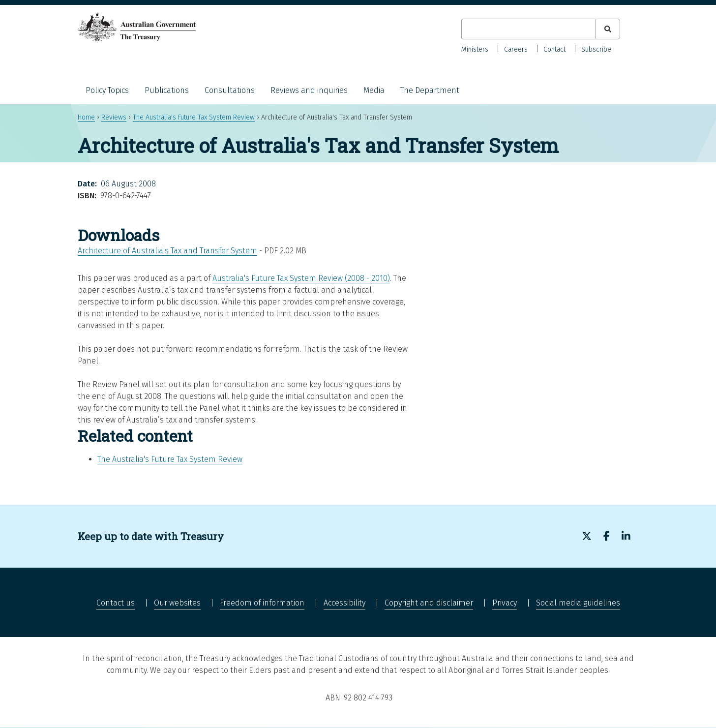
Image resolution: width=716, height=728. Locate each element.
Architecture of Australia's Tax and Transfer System (167, 251)
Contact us (116, 603)
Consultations (230, 90)
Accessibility (344, 603)
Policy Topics (107, 90)
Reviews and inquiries (309, 90)
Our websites (177, 603)
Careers (516, 49)
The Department (430, 90)
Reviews (114, 117)
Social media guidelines (578, 603)
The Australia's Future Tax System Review (194, 117)
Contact (554, 49)
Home (86, 117)
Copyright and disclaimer (429, 603)
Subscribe (596, 49)
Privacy (505, 603)
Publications (167, 90)
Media (374, 90)
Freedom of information (262, 603)
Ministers (475, 49)
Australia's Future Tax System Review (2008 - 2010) (301, 278)
